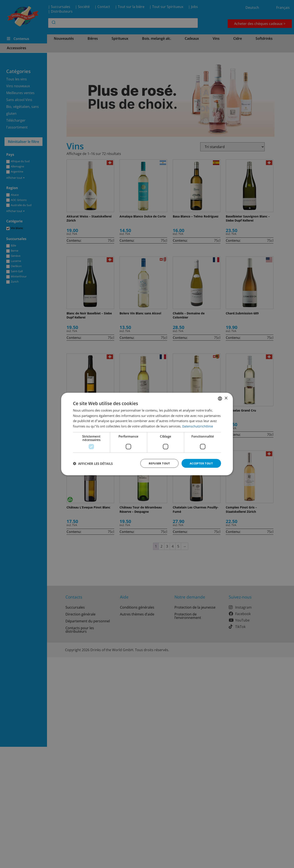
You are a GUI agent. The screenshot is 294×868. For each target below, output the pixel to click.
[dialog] (147, 434)
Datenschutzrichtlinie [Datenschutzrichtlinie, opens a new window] (198, 426)
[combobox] (220, 398)
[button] (93, 463)
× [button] (226, 398)
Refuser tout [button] (157, 463)
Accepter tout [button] (200, 463)
